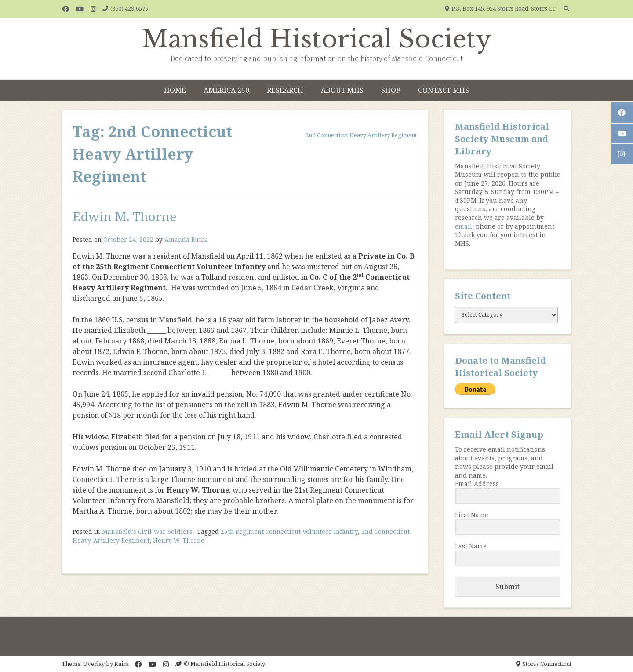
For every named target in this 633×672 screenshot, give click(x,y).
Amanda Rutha (186, 239)
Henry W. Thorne (179, 540)
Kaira (122, 664)
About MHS (342, 90)
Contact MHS (444, 90)
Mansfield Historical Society (317, 39)
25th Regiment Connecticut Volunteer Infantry (289, 531)
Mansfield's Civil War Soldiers (147, 531)
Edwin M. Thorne (124, 216)
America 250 (226, 90)
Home (175, 90)
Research (285, 90)
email (464, 226)
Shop (391, 90)
